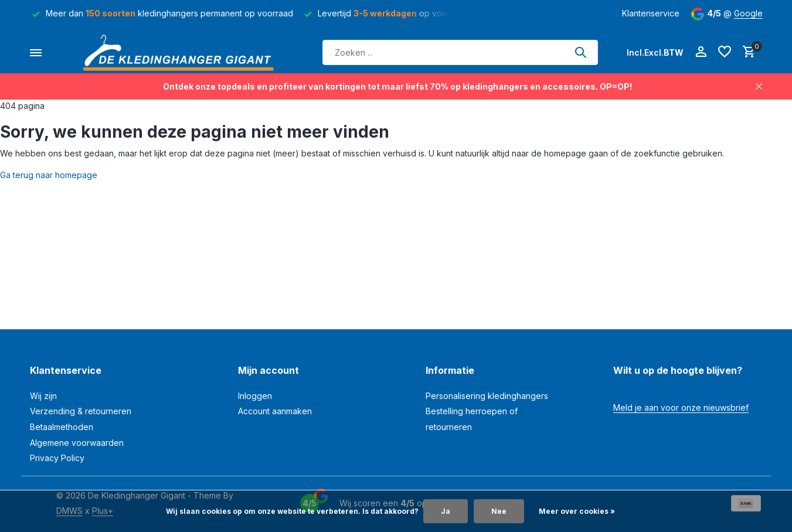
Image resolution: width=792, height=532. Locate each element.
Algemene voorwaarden (77, 443)
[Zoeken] (460, 52)
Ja (446, 511)
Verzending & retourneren (81, 411)
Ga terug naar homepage (49, 175)
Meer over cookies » (577, 511)
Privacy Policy (57, 458)
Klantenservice (651, 13)
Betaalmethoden (62, 427)
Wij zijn (43, 396)
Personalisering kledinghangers (487, 396)
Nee (499, 511)
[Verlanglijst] (725, 52)
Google (748, 13)
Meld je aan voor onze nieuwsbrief (681, 407)
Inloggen (255, 396)
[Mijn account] (701, 52)
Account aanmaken (275, 411)
